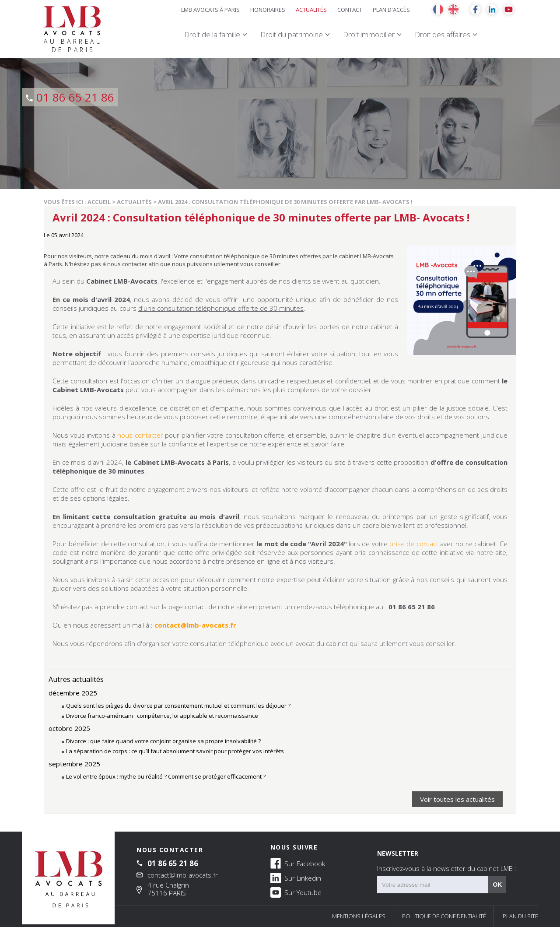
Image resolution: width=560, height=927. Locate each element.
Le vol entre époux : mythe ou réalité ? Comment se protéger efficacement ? (166, 776)
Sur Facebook (298, 863)
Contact (350, 10)
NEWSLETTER (447, 861)
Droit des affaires (443, 34)
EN (453, 9)
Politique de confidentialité (444, 916)
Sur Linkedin (296, 878)
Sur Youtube (296, 892)
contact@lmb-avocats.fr (183, 875)
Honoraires (268, 10)
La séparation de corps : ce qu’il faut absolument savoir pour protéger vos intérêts (175, 751)
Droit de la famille (212, 34)
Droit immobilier (369, 34)
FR (438, 9)
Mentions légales (359, 916)
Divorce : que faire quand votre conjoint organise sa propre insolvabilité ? (163, 741)
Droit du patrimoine (292, 34)
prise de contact (414, 544)
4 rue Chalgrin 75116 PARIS (168, 889)
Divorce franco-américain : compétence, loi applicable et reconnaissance (162, 716)
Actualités (311, 10)
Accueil (99, 202)
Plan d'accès (391, 10)
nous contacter (139, 435)
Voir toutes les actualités (457, 799)
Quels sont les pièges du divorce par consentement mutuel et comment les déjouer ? (178, 706)
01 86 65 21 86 (75, 97)
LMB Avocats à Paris (210, 10)
